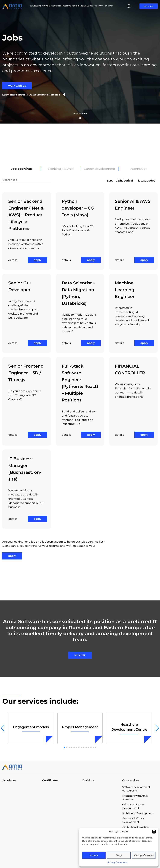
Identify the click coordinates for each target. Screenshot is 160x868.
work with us (17, 86)
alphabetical (124, 181)
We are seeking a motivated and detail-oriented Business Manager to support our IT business (26, 499)
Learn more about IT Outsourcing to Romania (31, 95)
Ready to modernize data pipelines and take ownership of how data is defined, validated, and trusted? (79, 323)
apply (38, 260)
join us (149, 6)
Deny (119, 855)
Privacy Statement (117, 862)
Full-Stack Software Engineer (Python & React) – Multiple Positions (80, 383)
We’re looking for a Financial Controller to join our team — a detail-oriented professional (133, 391)
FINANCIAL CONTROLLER (130, 369)
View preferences (144, 855)
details (13, 260)
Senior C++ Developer (20, 286)
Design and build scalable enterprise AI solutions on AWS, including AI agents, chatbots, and (133, 226)
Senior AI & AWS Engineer (133, 205)
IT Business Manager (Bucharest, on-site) (25, 469)
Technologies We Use (83, 6)
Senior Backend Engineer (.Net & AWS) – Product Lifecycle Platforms (26, 215)
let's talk (80, 655)
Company (99, 6)
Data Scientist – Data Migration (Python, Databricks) (78, 293)
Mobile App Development (138, 813)
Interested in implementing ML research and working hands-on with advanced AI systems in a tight (132, 316)
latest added (147, 181)
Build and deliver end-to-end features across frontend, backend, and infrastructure (79, 418)
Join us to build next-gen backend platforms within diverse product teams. (26, 244)
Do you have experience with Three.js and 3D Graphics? (25, 395)
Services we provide (40, 6)
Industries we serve (61, 6)
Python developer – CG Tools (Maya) (78, 208)
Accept (94, 855)
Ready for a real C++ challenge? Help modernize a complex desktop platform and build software (23, 309)
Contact (109, 6)
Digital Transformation (136, 827)
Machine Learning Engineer (125, 290)
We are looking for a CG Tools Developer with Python (78, 230)
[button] (154, 832)
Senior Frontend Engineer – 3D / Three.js (26, 373)
